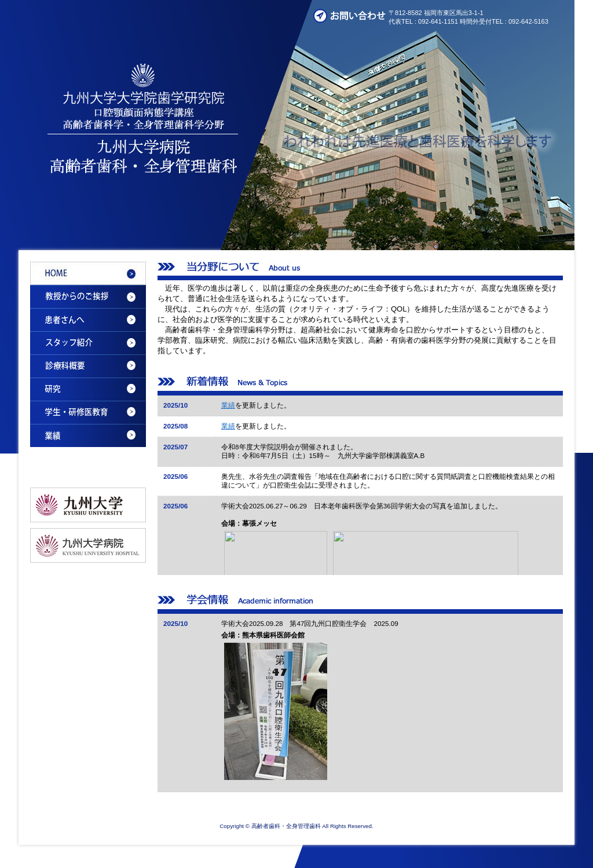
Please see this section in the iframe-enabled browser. (360, 485)
